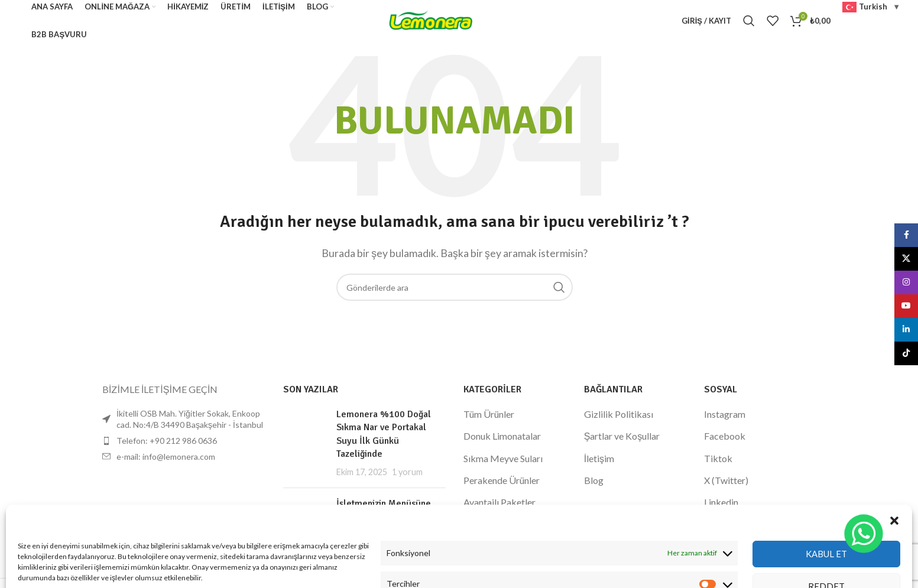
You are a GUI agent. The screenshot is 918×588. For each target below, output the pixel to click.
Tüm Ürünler (489, 414)
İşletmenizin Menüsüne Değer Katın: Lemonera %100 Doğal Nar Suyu (384, 517)
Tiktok (718, 458)
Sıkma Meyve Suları (503, 458)
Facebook (725, 436)
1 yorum (407, 472)
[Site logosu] (431, 19)
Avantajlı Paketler (499, 502)
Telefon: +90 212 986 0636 (167, 441)
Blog (594, 480)
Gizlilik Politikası (619, 414)
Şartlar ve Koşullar (622, 436)
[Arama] (749, 21)
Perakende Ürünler (502, 480)
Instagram (725, 414)
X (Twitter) (726, 480)
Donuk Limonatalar (502, 436)
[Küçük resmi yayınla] (305, 443)
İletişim (599, 458)
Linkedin (721, 502)
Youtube (721, 524)
